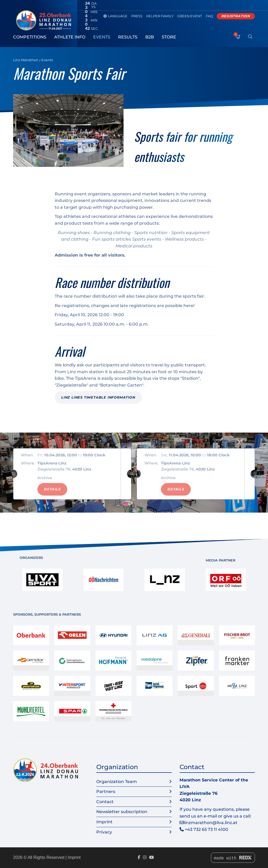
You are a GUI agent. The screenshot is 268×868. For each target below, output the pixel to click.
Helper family (160, 16)
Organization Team (134, 782)
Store (169, 37)
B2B (150, 37)
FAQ (209, 16)
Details (52, 489)
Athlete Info (70, 37)
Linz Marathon (26, 60)
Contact (134, 802)
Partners (134, 792)
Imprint (134, 822)
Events (102, 37)
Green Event (190, 16)
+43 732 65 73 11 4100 (206, 829)
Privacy (134, 832)
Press (137, 16)
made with (233, 858)
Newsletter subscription (134, 812)
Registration (236, 16)
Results (128, 37)
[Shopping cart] (238, 40)
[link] (42, 580)
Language (115, 16)
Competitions (30, 37)
